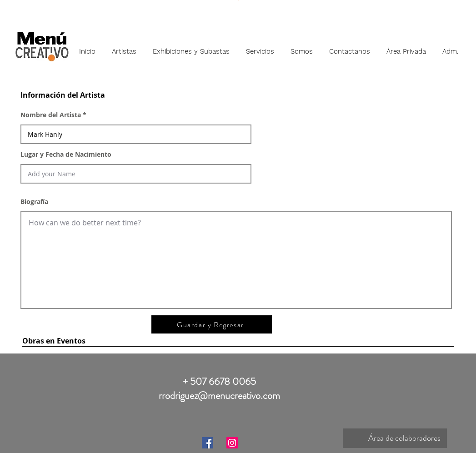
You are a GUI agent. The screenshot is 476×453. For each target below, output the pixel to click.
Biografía (34, 202)
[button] (124, 47)
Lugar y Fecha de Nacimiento (66, 154)
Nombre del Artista (51, 115)
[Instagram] (232, 443)
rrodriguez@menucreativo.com (219, 396)
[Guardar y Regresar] (212, 324)
